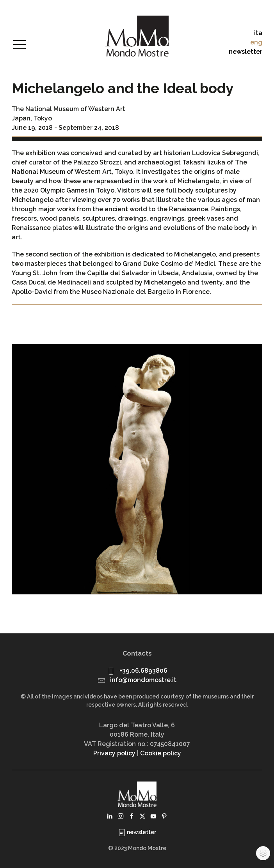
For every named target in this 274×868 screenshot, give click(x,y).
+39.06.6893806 (143, 671)
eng (256, 42)
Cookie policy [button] (161, 753)
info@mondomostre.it (143, 680)
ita (258, 33)
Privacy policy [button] (114, 753)
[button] (20, 45)
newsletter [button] (246, 52)
